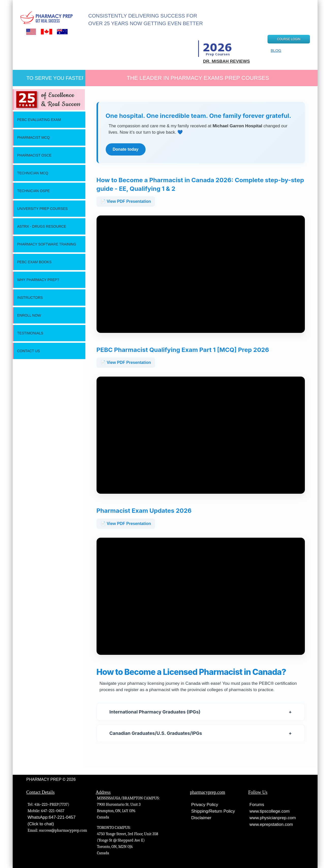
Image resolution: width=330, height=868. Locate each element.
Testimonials (30, 333)
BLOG (276, 50)
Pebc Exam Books (34, 262)
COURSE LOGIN (289, 39)
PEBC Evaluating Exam (39, 120)
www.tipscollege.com (270, 811)
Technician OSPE (34, 191)
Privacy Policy (205, 805)
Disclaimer (201, 818)
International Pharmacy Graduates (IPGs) (201, 712)
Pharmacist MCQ (34, 137)
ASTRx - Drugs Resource (42, 226)
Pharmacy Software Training (47, 244)
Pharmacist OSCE (34, 155)
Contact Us (29, 351)
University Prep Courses (43, 209)
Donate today (126, 149)
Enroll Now (29, 315)
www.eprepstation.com (271, 824)
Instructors (30, 298)
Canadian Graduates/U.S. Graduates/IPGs (201, 733)
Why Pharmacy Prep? (38, 280)
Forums (257, 805)
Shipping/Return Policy (213, 811)
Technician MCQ (33, 173)
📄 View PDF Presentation (126, 201)
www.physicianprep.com (273, 818)
